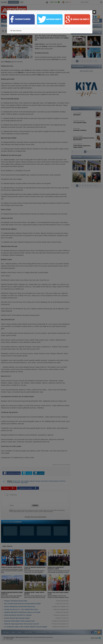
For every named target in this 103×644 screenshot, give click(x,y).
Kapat (94, 12)
